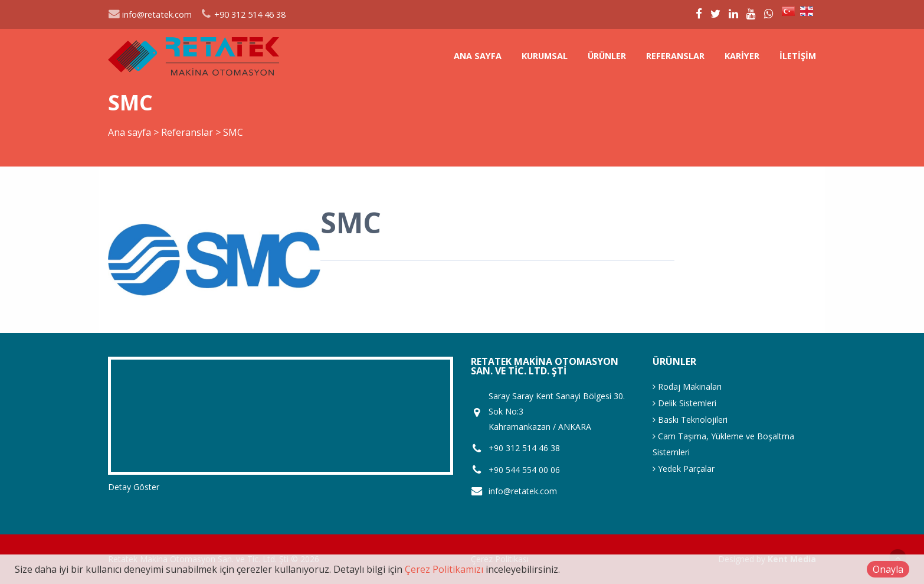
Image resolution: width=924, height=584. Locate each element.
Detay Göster (134, 487)
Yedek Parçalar (684, 469)
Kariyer (742, 56)
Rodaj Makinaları (687, 386)
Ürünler (607, 56)
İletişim (798, 56)
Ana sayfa (478, 56)
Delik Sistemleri (684, 403)
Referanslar (675, 56)
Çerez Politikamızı (444, 569)
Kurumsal (545, 56)
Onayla (888, 569)
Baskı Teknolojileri (690, 420)
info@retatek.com (150, 14)
